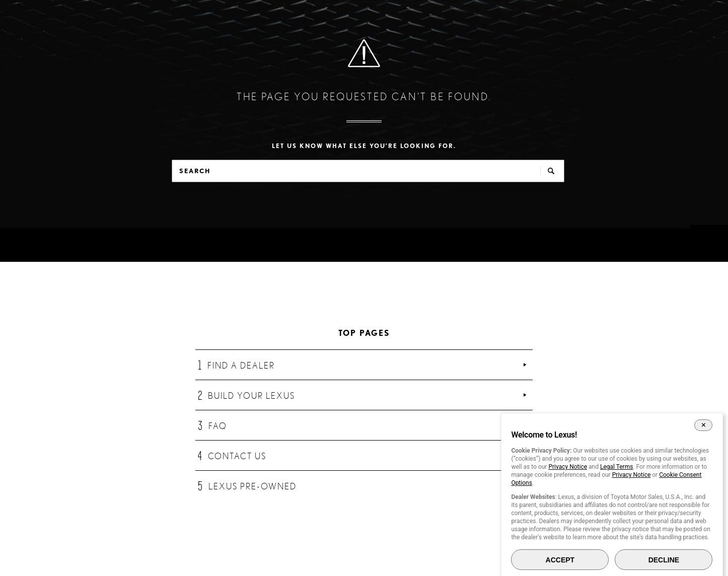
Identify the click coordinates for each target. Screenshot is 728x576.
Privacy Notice (568, 467)
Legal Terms (616, 467)
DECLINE (664, 560)
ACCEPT (560, 560)
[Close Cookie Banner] (704, 425)
